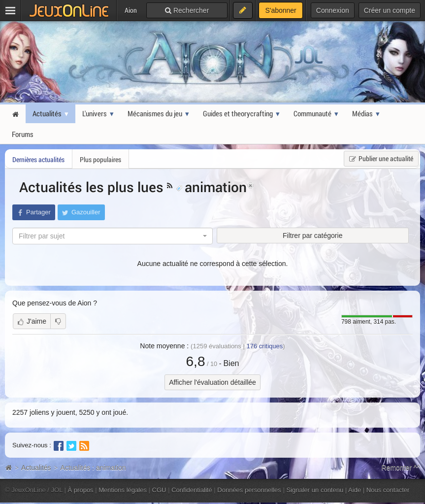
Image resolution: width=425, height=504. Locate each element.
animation (211, 187)
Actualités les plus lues (93, 187)
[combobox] (113, 236)
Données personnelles (249, 490)
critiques (264, 346)
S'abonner (280, 10)
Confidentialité (192, 490)
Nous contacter (388, 490)
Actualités (36, 468)
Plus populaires (100, 159)
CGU (159, 490)
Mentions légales (123, 490)
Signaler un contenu (315, 490)
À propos (81, 490)
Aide (355, 490)
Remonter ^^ (401, 468)
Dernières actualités (38, 159)
